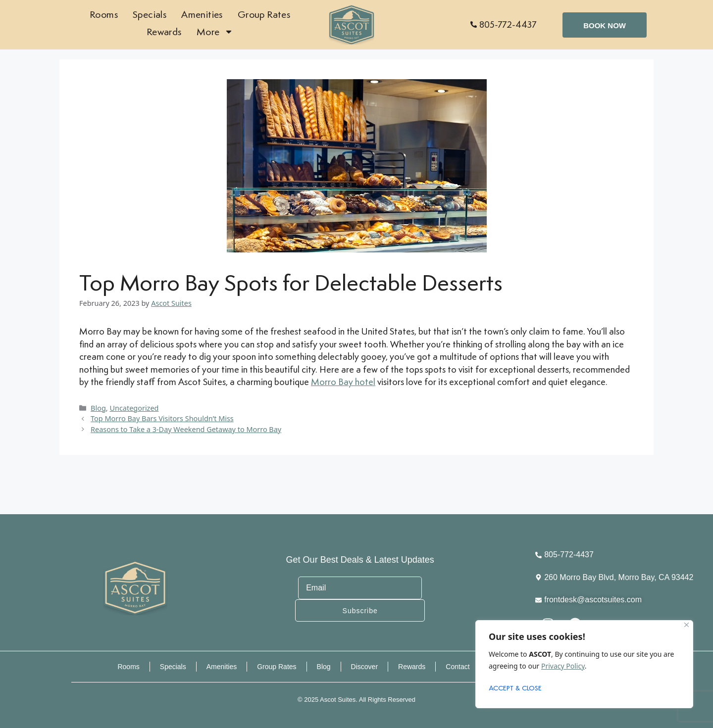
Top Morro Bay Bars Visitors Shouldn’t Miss (162, 418)
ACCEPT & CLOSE (515, 689)
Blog (98, 408)
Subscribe (423, 599)
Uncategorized (134, 408)
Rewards (164, 31)
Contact (458, 666)
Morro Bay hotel (343, 382)
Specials (150, 14)
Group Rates (264, 14)
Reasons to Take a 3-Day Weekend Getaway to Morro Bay (186, 429)
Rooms (104, 14)
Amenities (202, 14)
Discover (364, 666)
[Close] (687, 625)
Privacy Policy (563, 666)
